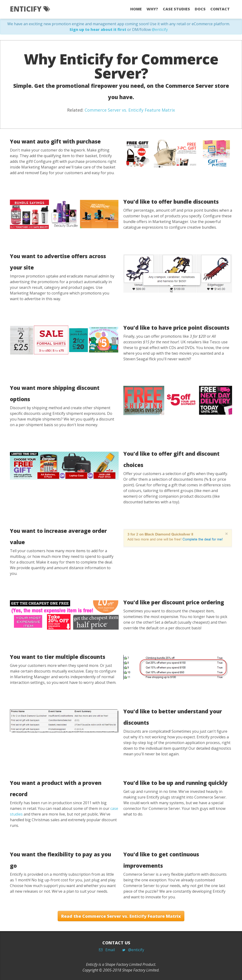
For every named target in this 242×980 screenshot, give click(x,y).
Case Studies (176, 9)
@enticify (160, 29)
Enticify (30, 9)
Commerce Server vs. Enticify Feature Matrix (130, 110)
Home (136, 9)
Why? (152, 9)
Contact (220, 9)
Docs (200, 9)
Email (109, 950)
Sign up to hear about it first (98, 29)
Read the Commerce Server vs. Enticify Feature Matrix (121, 916)
